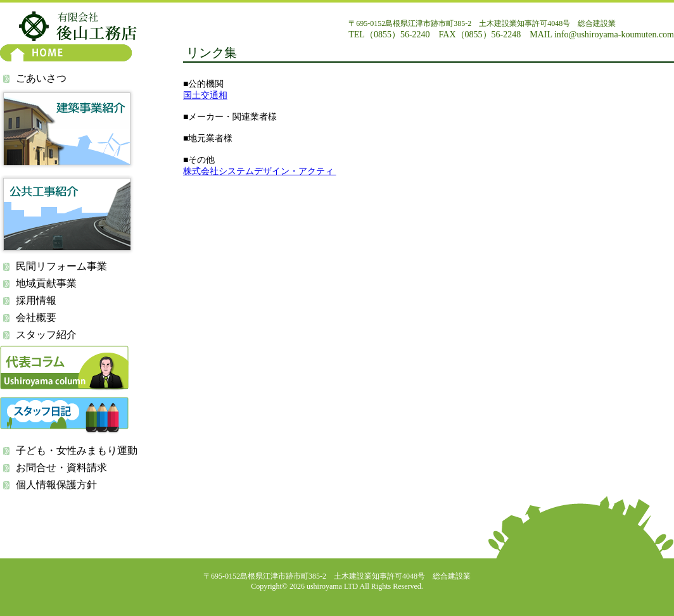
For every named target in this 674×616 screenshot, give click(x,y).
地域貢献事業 (46, 283)
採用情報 (36, 300)
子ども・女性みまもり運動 (77, 450)
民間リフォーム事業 (61, 266)
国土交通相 (205, 95)
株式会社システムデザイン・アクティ (260, 171)
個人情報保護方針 (56, 485)
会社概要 (36, 317)
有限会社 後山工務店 (78, 26)
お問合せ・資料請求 (61, 468)
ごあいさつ (41, 78)
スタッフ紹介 (46, 335)
